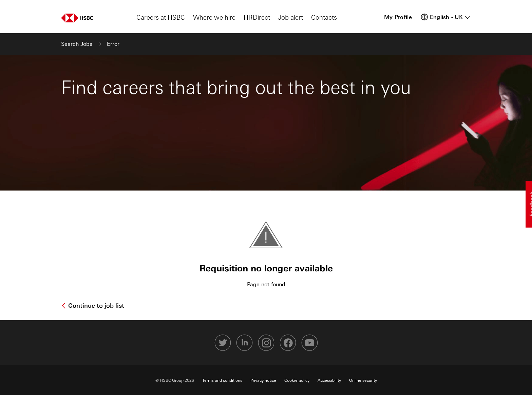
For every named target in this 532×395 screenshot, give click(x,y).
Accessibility (329, 380)
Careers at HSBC (161, 17)
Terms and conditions (222, 380)
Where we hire (214, 17)
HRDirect (257, 17)
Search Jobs (78, 44)
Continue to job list (95, 305)
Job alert (291, 17)
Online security (363, 380)
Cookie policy (297, 380)
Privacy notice (263, 380)
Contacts (324, 17)
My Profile (398, 17)
